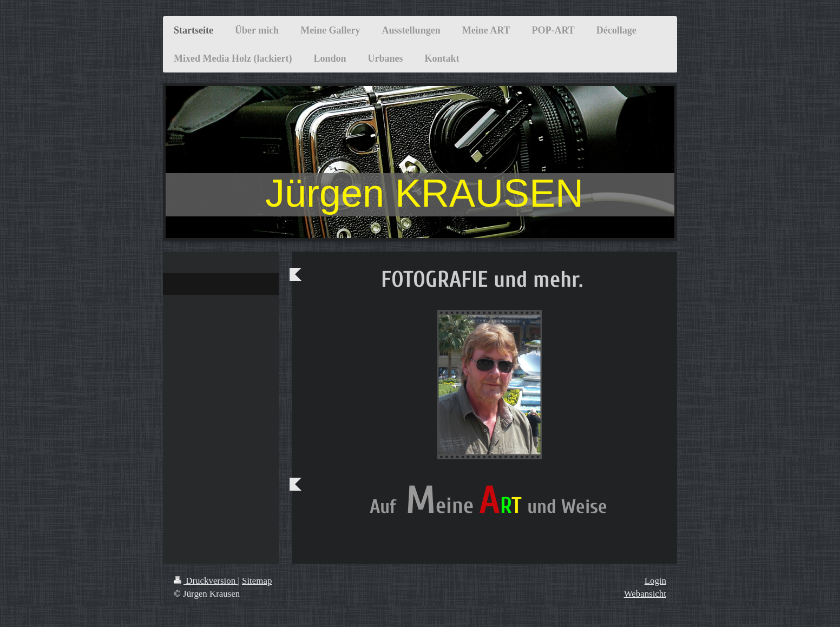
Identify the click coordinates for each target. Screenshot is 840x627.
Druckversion (206, 581)
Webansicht (645, 594)
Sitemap (257, 581)
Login (655, 581)
